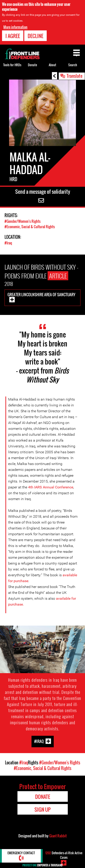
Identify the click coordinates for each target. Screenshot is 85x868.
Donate (32, 65)
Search (73, 65)
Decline (35, 36)
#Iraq (8, 243)
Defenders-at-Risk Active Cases (64, 855)
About (52, 65)
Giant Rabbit (58, 836)
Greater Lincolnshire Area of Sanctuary (41, 295)
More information (15, 27)
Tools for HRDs (12, 65)
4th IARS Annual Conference (51, 487)
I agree (13, 36)
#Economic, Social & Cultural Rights (30, 227)
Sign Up (42, 809)
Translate (75, 76)
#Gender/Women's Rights (23, 221)
